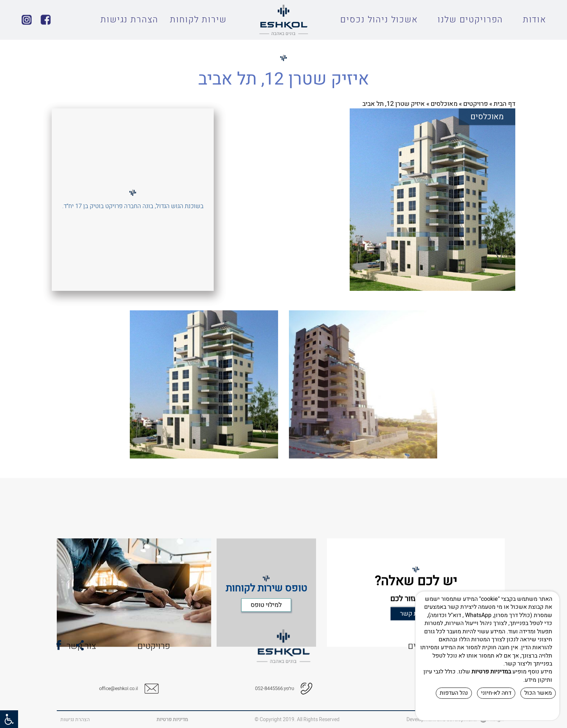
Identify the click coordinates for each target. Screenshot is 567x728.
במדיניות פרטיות (491, 672)
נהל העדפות (454, 693)
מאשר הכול (538, 693)
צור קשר (45, 646)
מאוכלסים (444, 104)
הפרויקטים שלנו (470, 20)
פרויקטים (476, 104)
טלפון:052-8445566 (277, 689)
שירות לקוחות (198, 20)
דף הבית (504, 104)
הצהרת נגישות (129, 20)
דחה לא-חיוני (496, 693)
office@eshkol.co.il (121, 689)
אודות (535, 20)
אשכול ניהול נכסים (379, 20)
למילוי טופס (266, 631)
